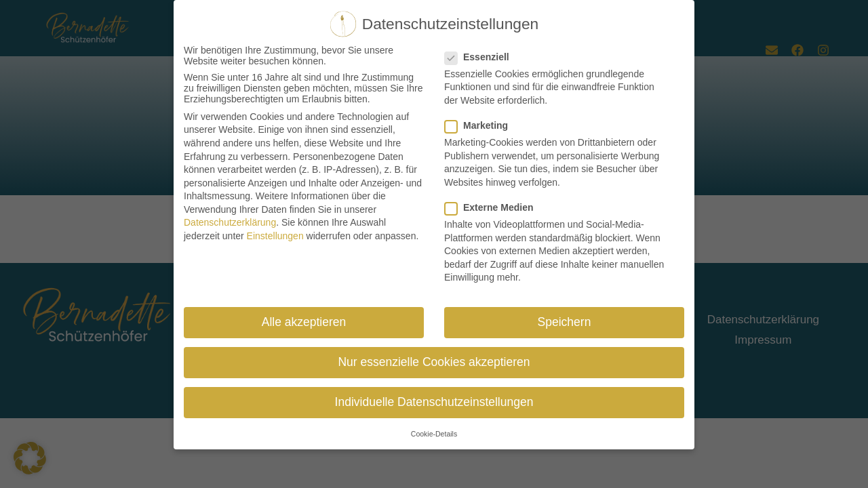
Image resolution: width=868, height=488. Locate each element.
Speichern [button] (565, 319)
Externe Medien (493, 205)
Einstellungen (275, 233)
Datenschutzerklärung (230, 220)
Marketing (480, 123)
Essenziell (481, 54)
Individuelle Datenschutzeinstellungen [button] (434, 400)
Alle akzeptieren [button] (304, 319)
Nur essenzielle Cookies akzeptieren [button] (434, 359)
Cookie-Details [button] (434, 431)
